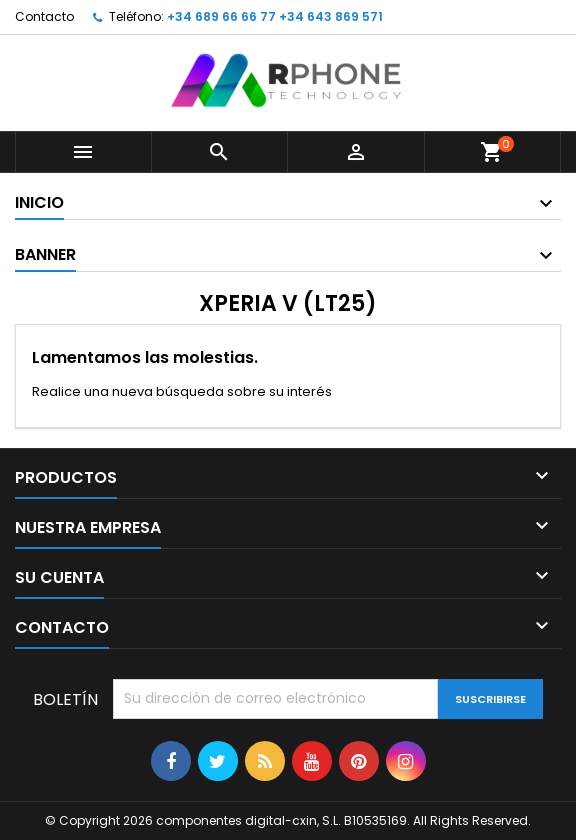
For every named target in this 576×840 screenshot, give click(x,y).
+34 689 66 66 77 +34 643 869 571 (275, 16)
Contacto (44, 16)
